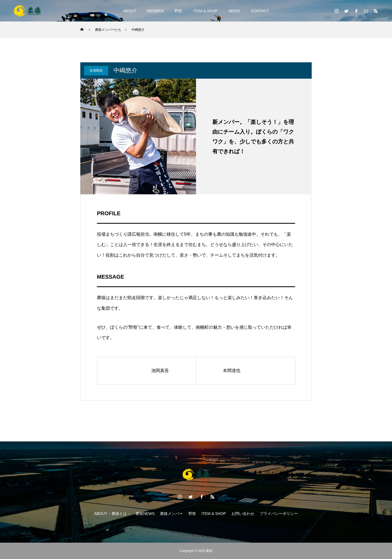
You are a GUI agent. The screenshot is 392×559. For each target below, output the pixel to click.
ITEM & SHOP (214, 514)
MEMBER (155, 11)
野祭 (178, 11)
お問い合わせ (243, 514)
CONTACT (260, 11)
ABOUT (130, 11)
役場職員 (96, 70)
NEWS (234, 11)
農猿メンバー (171, 514)
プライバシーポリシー (279, 514)
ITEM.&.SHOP (205, 11)
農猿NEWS (145, 514)
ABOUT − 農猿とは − (112, 514)
